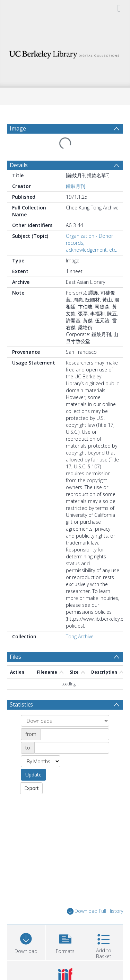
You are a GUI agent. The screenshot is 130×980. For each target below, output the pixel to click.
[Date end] (72, 748)
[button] (65, 942)
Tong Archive (80, 636)
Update (33, 775)
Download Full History (95, 911)
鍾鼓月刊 (76, 186)
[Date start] (75, 734)
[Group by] (65, 721)
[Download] (26, 942)
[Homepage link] (65, 53)
